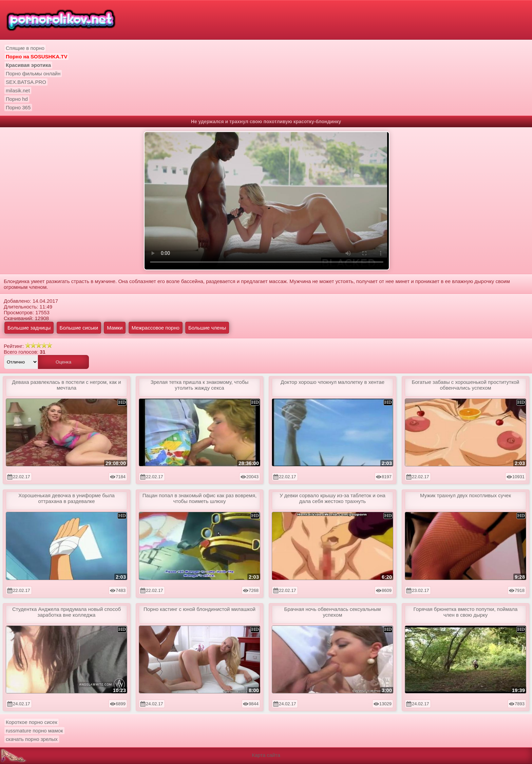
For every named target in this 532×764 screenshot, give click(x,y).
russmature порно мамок (34, 731)
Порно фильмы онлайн (33, 73)
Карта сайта (266, 755)
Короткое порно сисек (32, 722)
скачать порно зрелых (32, 739)
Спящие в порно (25, 48)
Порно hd (17, 99)
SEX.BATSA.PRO (26, 82)
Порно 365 (18, 107)
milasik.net (18, 90)
